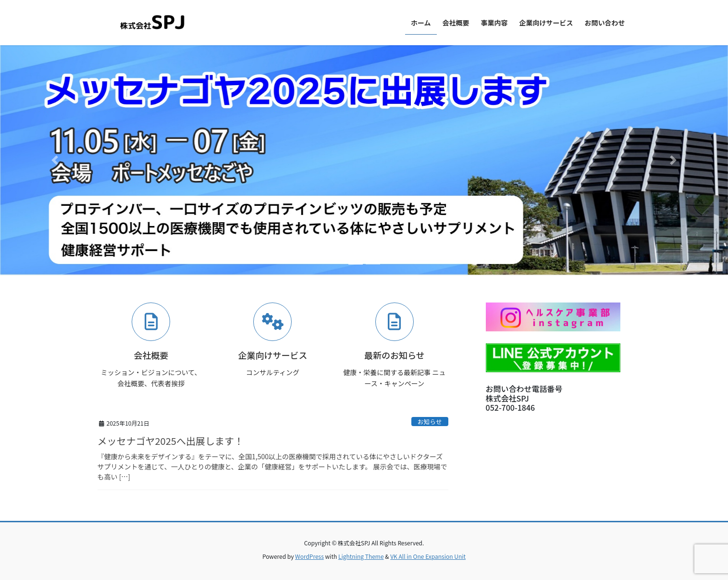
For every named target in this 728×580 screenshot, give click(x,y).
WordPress (309, 556)
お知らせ (430, 422)
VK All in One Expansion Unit (428, 556)
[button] (55, 160)
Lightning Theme (361, 556)
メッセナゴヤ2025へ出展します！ (171, 441)
